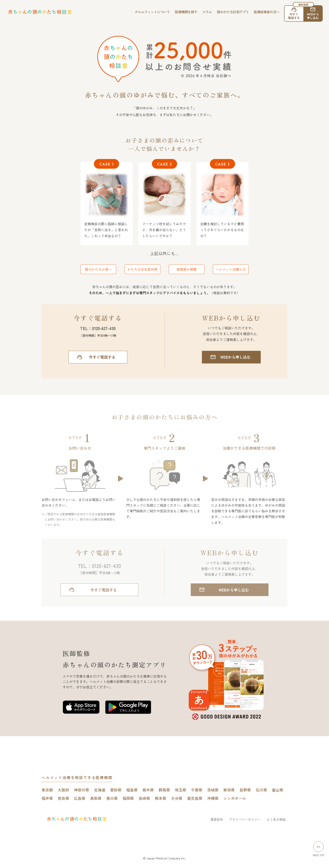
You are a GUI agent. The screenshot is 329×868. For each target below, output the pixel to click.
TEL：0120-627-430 (98, 328)
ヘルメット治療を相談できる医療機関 (77, 777)
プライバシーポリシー (245, 819)
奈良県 (63, 798)
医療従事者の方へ (267, 12)
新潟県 (229, 790)
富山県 (278, 790)
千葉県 (197, 790)
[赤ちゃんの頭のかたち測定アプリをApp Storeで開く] (81, 708)
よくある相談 (276, 819)
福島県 (132, 790)
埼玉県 (180, 790)
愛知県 (116, 790)
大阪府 (63, 790)
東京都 (47, 790)
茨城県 (213, 790)
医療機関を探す (186, 12)
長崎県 (144, 798)
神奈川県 (82, 790)
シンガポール (235, 798)
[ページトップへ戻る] (318, 847)
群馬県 (164, 790)
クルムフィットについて (152, 12)
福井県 (47, 798)
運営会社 (217, 819)
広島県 (80, 798)
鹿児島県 (195, 798)
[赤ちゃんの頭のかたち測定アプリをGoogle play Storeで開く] (128, 708)
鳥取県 (96, 798)
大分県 (177, 798)
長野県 (245, 790)
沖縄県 (213, 798)
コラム (207, 12)
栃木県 (148, 790)
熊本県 (161, 798)
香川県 (112, 798)
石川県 (261, 790)
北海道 (100, 790)
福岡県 (128, 798)
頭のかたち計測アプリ (233, 12)
